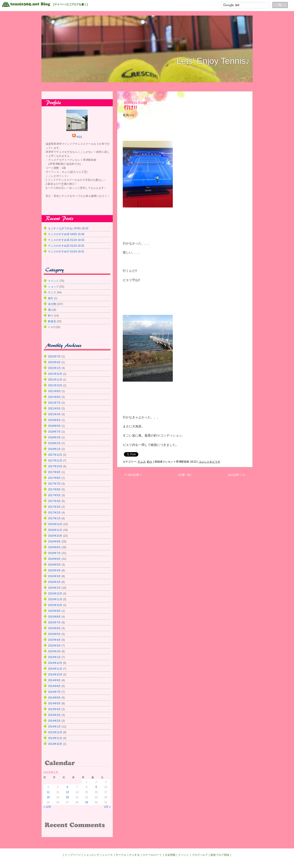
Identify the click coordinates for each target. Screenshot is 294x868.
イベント (53, 281)
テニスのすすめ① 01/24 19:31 (66, 252)
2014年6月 (54, 698)
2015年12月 (55, 594)
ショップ (53, 287)
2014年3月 (54, 715)
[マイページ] (61, 4)
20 (67, 797)
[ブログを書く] (79, 4)
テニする (134, 855)
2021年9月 (54, 391)
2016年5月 (54, 565)
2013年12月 (55, 732)
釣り (150, 462)
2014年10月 (55, 675)
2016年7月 (54, 553)
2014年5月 (54, 703)
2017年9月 (54, 472)
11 (48, 792)
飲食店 (52, 321)
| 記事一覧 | (185, 475)
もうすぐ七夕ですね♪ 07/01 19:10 (68, 228)
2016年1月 (54, 588)
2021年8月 (54, 397)
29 (86, 802)
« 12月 (47, 807)
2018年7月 (54, 432)
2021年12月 (55, 374)
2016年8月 (54, 547)
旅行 (51, 298)
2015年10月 (55, 605)
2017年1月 (54, 518)
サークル (121, 855)
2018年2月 (54, 443)
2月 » (107, 807)
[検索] (245, 5)
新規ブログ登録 (220, 855)
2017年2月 (54, 513)
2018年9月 (54, 426)
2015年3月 (54, 646)
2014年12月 (55, 663)
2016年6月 (54, 559)
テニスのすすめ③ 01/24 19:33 (66, 240)
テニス (142, 462)
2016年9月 (54, 542)
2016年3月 (54, 576)
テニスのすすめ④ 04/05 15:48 (66, 234)
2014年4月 (54, 709)
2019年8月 (54, 420)
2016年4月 (54, 570)
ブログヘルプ (200, 855)
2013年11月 (55, 738)
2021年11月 (55, 380)
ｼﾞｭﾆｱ (51, 327)
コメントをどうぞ (209, 462)
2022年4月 (54, 362)
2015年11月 (55, 599)
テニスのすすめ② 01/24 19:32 (66, 246)
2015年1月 (54, 657)
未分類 (52, 304)
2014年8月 (54, 686)
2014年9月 (54, 680)
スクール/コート (152, 855)
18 (48, 797)
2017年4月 (54, 501)
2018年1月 (54, 449)
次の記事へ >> (237, 475)
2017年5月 (54, 495)
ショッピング (91, 855)
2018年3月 (54, 437)
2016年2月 (54, 582)
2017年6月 (54, 489)
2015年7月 (54, 622)
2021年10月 (55, 385)
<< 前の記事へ (133, 475)
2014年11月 (55, 669)
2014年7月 (54, 692)
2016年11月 (55, 530)
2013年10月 (55, 744)
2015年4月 (54, 640)
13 (67, 792)
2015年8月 (54, 617)
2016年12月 (55, 524)
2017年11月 (55, 461)
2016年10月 (55, 536)
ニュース (107, 855)
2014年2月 (54, 721)
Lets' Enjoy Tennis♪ (213, 61)
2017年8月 (54, 478)
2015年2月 (54, 651)
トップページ (73, 855)
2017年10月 (55, 466)
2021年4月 (54, 414)
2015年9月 (54, 611)
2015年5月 (54, 634)
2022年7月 (54, 356)
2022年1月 (54, 368)
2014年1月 (54, 727)
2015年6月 (54, 628)
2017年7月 (54, 484)
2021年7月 (54, 403)
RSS (79, 137)
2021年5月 (54, 409)
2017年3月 (54, 507)
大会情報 (170, 855)
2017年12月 (55, 455)
